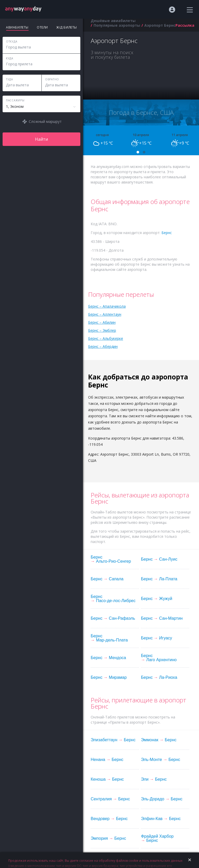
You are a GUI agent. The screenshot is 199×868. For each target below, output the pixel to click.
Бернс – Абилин (102, 322)
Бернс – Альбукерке (106, 338)
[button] (138, 152)
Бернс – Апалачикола (107, 306)
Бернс (167, 233)
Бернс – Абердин (103, 346)
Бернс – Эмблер (102, 330)
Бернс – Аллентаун (105, 314)
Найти (41, 139)
